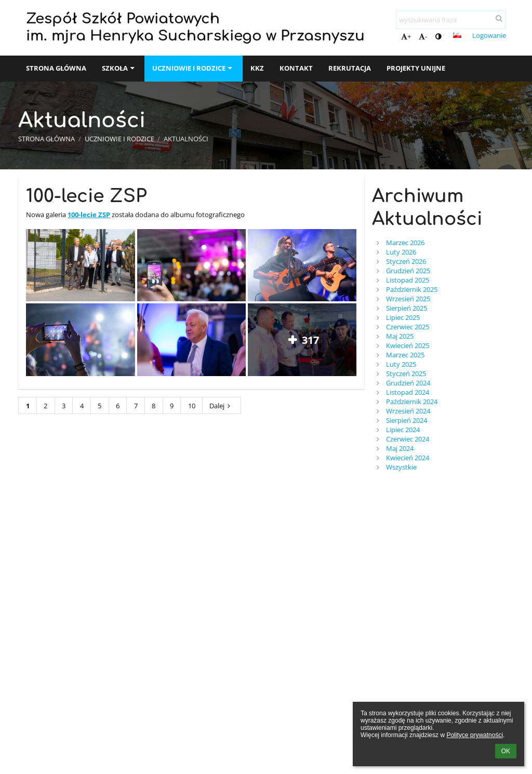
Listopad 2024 (408, 392)
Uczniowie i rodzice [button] (193, 68)
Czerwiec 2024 (408, 439)
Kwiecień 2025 (408, 345)
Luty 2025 (401, 364)
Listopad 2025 (408, 280)
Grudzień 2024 (408, 383)
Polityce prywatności (475, 735)
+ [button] (406, 36)
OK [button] (506, 751)
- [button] (423, 36)
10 (192, 406)
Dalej (221, 406)
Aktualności (186, 139)
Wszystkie (401, 467)
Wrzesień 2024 (408, 411)
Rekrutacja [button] (350, 68)
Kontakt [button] (296, 68)
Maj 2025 (400, 336)
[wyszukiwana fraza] (451, 20)
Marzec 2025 (405, 355)
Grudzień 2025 (408, 271)
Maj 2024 (400, 448)
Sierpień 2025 (407, 308)
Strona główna (46, 139)
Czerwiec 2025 (408, 327)
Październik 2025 (412, 289)
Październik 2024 (412, 402)
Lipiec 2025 (403, 317)
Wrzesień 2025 (408, 299)
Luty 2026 (401, 252)
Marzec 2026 (405, 243)
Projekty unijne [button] (416, 68)
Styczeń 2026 (406, 261)
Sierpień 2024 (407, 420)
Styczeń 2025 (406, 373)
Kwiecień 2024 (408, 458)
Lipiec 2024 (403, 430)
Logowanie (489, 35)
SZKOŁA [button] (119, 68)
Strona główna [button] (56, 68)
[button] (457, 35)
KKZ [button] (257, 68)
